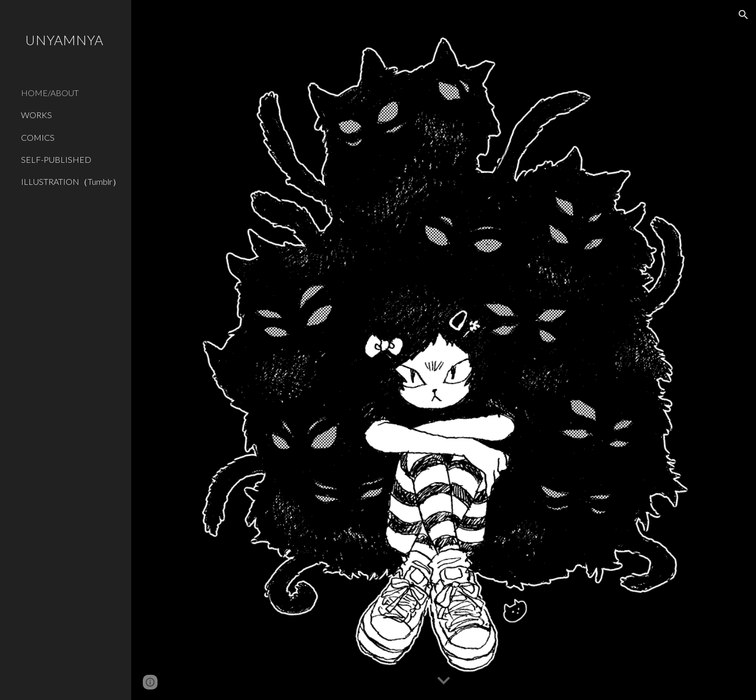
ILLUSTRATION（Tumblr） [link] (71, 181)
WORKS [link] (36, 115)
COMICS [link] (38, 137)
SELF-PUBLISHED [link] (56, 159)
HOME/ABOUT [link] (50, 93)
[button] (743, 15)
